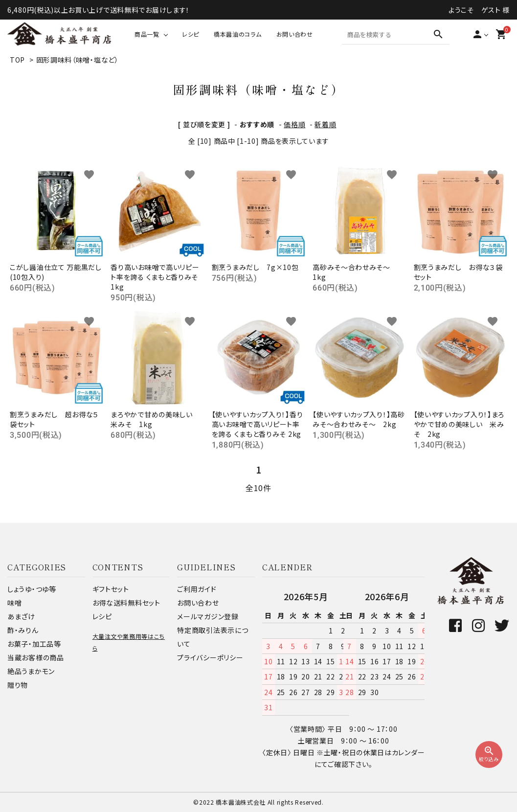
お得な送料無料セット (126, 603)
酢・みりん (23, 630)
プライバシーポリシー (210, 657)
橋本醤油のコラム (238, 34)
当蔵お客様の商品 (36, 657)
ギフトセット (111, 589)
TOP (17, 60)
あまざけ (21, 616)
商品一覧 (147, 34)
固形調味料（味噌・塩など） (78, 60)
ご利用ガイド (197, 589)
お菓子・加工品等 (34, 644)
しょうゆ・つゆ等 (32, 589)
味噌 (14, 603)
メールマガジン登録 (208, 616)
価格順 (294, 124)
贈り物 (18, 685)
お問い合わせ (295, 34)
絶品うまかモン (31, 671)
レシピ (191, 34)
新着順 (325, 124)
